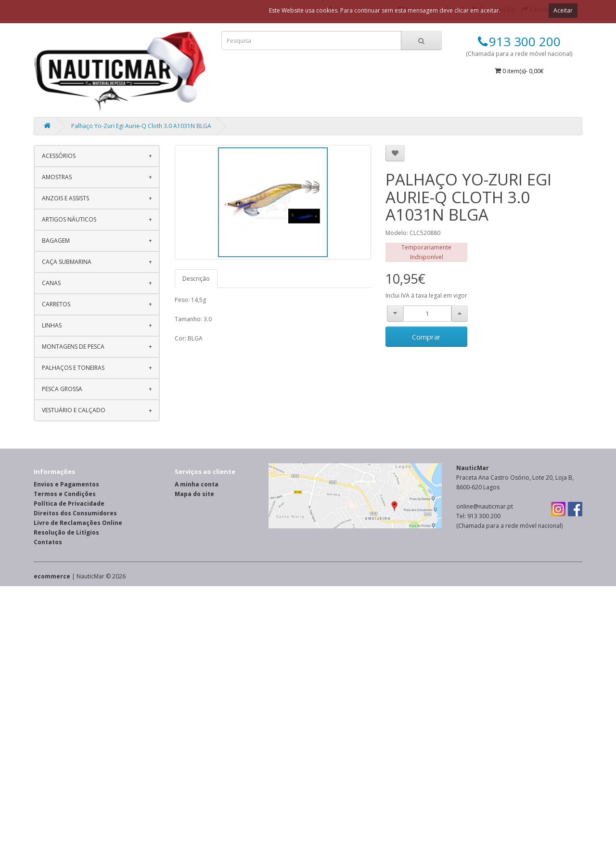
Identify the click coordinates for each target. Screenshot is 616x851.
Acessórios (59, 156)
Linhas (52, 325)
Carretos (56, 304)
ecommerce (52, 576)
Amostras (57, 177)
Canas (51, 283)
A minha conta (197, 484)
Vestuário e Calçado (74, 410)
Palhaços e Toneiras (73, 368)
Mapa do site (194, 494)
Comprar (426, 337)
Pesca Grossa (62, 389)
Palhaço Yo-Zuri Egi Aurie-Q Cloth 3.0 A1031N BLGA (141, 126)
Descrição (196, 279)
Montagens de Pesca (73, 347)
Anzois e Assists (65, 198)
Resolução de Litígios (66, 532)
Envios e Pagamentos (66, 484)
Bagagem (56, 241)
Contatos (48, 542)
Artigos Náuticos (69, 219)
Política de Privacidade (69, 504)
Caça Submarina (67, 262)
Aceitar (563, 10)
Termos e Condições (65, 494)
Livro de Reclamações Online (78, 523)
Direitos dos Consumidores (75, 513)
